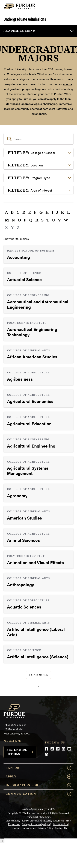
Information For (38, 785)
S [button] (42, 220)
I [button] (52, 212)
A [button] (6, 212)
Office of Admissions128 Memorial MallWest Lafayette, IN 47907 (17, 729)
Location (25, 165)
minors (67, 84)
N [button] (13, 220)
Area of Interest (30, 190)
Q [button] (31, 220)
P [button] (25, 220)
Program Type (29, 178)
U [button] (54, 220)
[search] (38, 139)
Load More (39, 675)
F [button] (35, 212)
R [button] (37, 220)
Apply (38, 777)
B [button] (12, 212)
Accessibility (13, 821)
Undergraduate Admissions (25, 19)
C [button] (18, 212)
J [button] (57, 212)
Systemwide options (17, 752)
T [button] (48, 220)
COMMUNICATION (38, 794)
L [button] (69, 212)
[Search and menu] (69, 7)
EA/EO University (31, 821)
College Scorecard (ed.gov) (36, 824)
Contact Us (61, 828)
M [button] (7, 220)
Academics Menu (19, 31)
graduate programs (22, 89)
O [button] (19, 220)
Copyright (13, 813)
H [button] (47, 212)
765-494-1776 (12, 741)
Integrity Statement (53, 821)
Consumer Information (23, 828)
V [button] (59, 220)
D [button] (24, 212)
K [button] (63, 212)
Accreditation (60, 824)
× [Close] (2, 841)
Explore (38, 768)
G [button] (41, 212)
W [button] (66, 220)
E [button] (30, 212)
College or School (31, 153)
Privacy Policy (45, 828)
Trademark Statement (38, 817)
